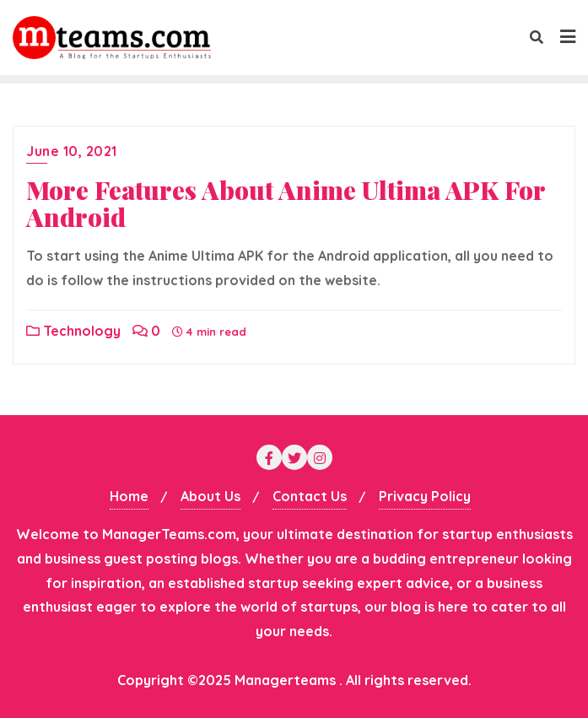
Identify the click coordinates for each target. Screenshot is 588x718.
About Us (210, 496)
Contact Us (310, 496)
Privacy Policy (425, 496)
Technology (73, 331)
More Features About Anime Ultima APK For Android (286, 203)
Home (129, 496)
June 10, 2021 (72, 151)
